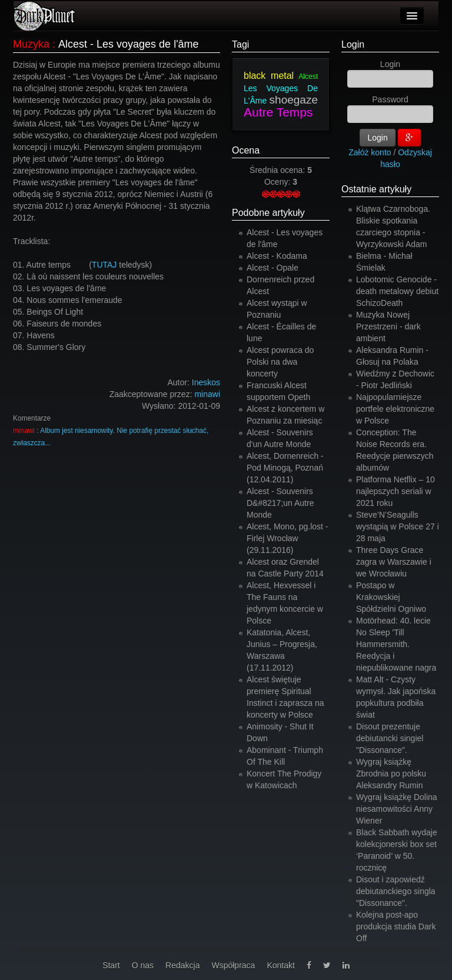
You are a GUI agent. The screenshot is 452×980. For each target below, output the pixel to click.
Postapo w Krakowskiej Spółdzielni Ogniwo (391, 597)
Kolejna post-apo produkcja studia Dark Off (396, 926)
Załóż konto (370, 152)
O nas (143, 965)
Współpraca (233, 965)
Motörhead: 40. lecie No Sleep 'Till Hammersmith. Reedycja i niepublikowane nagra (396, 644)
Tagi (240, 44)
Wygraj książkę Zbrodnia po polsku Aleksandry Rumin (391, 774)
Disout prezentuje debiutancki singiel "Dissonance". (390, 738)
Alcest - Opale (272, 268)
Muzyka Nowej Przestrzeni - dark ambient (388, 326)
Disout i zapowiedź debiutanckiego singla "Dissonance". (396, 891)
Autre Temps (278, 112)
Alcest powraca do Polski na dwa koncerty (280, 362)
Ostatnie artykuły (376, 189)
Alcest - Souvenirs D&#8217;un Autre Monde (280, 503)
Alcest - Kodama (277, 256)
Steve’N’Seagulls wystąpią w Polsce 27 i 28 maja (398, 526)
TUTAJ (104, 265)
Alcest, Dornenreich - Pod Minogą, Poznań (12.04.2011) (285, 468)
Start (111, 965)
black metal (269, 76)
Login (353, 44)
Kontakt (280, 965)
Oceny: (278, 182)
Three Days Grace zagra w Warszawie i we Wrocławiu (394, 562)
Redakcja (182, 965)
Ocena (246, 150)
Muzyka (31, 44)
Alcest (308, 76)
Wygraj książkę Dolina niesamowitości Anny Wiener (397, 809)
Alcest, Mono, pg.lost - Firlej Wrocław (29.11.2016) (288, 538)
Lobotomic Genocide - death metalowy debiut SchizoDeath (397, 291)
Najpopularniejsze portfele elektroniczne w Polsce (395, 409)
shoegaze (294, 100)
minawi (207, 394)
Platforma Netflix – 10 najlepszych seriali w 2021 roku (395, 491)
